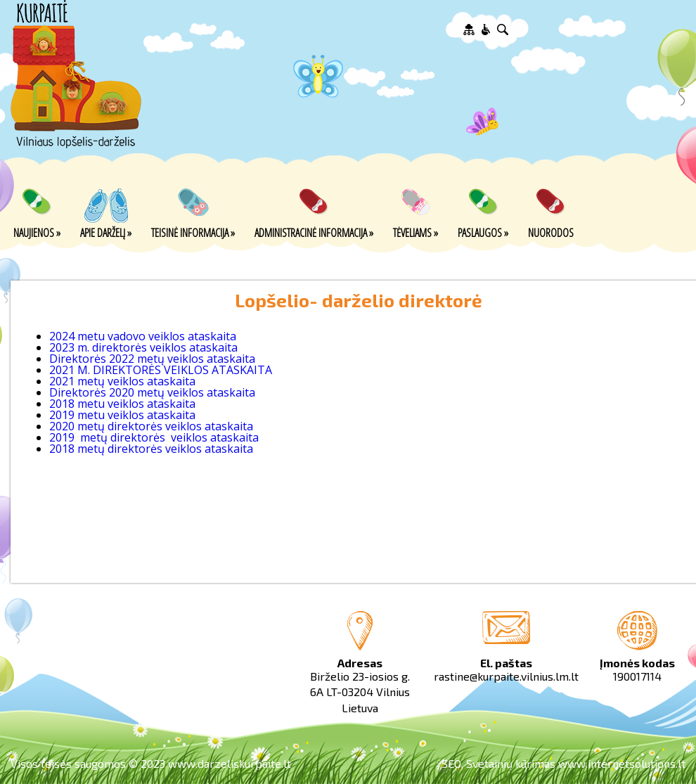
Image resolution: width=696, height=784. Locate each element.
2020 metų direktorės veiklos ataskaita (151, 426)
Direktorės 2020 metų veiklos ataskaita (152, 392)
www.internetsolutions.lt (622, 763)
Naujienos (37, 232)
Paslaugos (483, 232)
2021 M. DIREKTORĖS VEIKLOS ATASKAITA (161, 370)
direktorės (139, 437)
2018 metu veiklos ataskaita (122, 404)
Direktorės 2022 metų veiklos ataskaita (152, 359)
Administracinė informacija (314, 232)
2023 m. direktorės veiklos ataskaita (143, 347)
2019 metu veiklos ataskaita (122, 415)
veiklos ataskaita (213, 437)
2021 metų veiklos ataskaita (122, 381)
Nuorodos (551, 232)
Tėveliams (415, 232)
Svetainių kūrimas (511, 763)
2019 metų (80, 437)
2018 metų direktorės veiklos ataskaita (151, 449)
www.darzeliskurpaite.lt (230, 763)
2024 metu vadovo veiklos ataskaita (143, 336)
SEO (451, 763)
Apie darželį (106, 232)
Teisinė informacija (193, 232)
